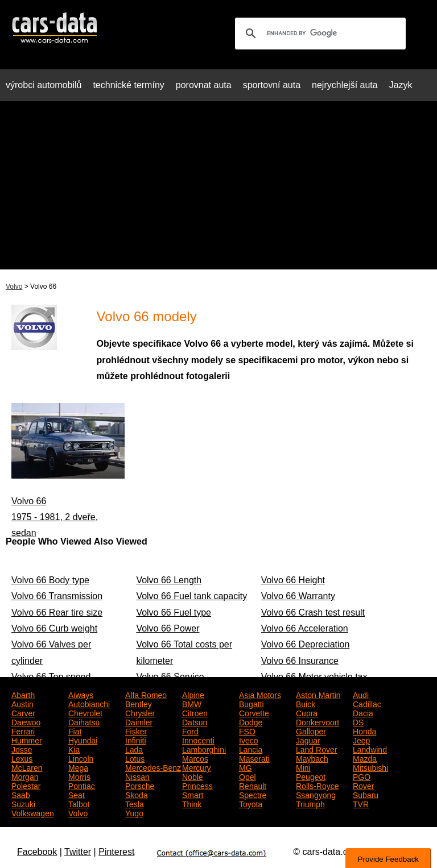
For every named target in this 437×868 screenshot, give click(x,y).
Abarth (23, 694)
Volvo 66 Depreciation (306, 644)
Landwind (370, 749)
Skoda (137, 794)
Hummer (27, 740)
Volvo (14, 286)
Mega (78, 767)
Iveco (248, 740)
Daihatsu (84, 721)
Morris (79, 776)
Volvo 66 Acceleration (305, 628)
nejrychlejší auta (345, 85)
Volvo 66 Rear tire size (57, 612)
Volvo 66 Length (169, 580)
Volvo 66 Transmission (57, 596)
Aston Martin (318, 694)
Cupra (307, 712)
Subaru (366, 794)
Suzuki (23, 803)
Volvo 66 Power (168, 628)
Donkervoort (318, 721)
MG (246, 767)
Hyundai (83, 740)
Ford (190, 730)
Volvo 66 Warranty (298, 596)
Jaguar (308, 740)
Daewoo (26, 721)
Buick (306, 703)
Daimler (139, 721)
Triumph (310, 803)
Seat (77, 794)
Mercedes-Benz (153, 767)
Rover (363, 785)
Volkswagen (33, 812)
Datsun (195, 721)
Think (192, 803)
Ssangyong (316, 794)
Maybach (312, 758)
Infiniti (136, 740)
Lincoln (81, 758)
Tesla (135, 803)
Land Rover (316, 749)
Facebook (37, 852)
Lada (134, 749)
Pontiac (82, 785)
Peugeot (311, 776)
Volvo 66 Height (293, 580)
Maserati (254, 758)
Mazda (365, 758)
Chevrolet (85, 712)
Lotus (135, 758)
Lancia (251, 749)
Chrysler (140, 712)
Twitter (78, 852)
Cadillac (367, 703)
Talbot (79, 803)
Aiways (81, 694)
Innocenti (198, 740)
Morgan (25, 776)
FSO (247, 730)
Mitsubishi (370, 767)
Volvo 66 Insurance (300, 661)
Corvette (254, 712)
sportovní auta (272, 85)
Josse (22, 749)
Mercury (197, 767)
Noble (193, 776)
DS (358, 721)
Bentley (139, 703)
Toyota (251, 803)
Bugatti (252, 703)
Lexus (22, 758)
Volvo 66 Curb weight (54, 628)
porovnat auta (204, 85)
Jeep (361, 740)
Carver (23, 712)
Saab (21, 794)
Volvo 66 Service (170, 677)
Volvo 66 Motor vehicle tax (314, 677)
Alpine (193, 694)
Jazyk (401, 85)
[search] (319, 34)
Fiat (75, 730)
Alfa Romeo (146, 694)
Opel (248, 776)
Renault (253, 785)
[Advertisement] (218, 190)
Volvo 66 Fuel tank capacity (191, 596)
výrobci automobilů (44, 85)
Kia (74, 749)
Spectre (253, 794)
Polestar (26, 785)
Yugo (134, 812)
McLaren (27, 767)
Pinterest (116, 852)
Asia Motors (260, 694)
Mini (303, 767)
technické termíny (128, 85)
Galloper (311, 730)
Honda (364, 730)
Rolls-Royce (317, 785)
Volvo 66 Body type (50, 580)
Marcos (195, 758)
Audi (361, 694)
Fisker (136, 730)
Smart (193, 794)
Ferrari (23, 730)
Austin (22, 703)
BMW (192, 703)
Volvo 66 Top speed (51, 677)
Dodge (251, 721)
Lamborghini (204, 749)
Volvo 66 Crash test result (313, 612)
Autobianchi (89, 703)
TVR (361, 803)
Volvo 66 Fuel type (174, 612)
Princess (197, 785)
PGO (362, 776)
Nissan (137, 776)
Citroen (195, 712)
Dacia (363, 712)
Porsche (140, 785)
